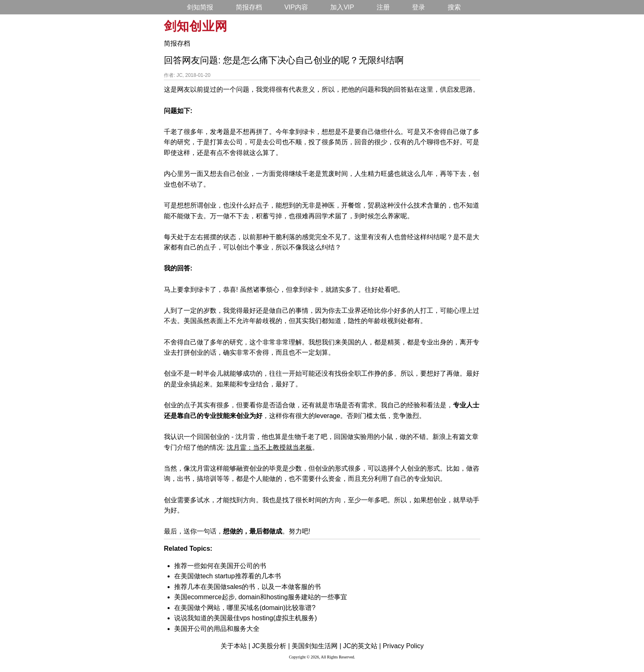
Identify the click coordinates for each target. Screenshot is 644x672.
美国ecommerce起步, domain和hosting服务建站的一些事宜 (261, 597)
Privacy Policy (403, 646)
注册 (383, 7)
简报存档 (249, 7)
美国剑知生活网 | (316, 646)
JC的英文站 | (362, 646)
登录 (419, 7)
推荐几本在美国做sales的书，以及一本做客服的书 (247, 587)
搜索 (454, 7)
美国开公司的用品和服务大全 (217, 629)
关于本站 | (236, 646)
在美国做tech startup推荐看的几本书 (228, 576)
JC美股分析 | (271, 646)
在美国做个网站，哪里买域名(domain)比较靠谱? (245, 608)
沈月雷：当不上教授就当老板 (269, 447)
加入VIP (342, 7)
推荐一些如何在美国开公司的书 (220, 566)
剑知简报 (200, 7)
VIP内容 (296, 7)
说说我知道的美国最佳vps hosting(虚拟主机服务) (246, 618)
